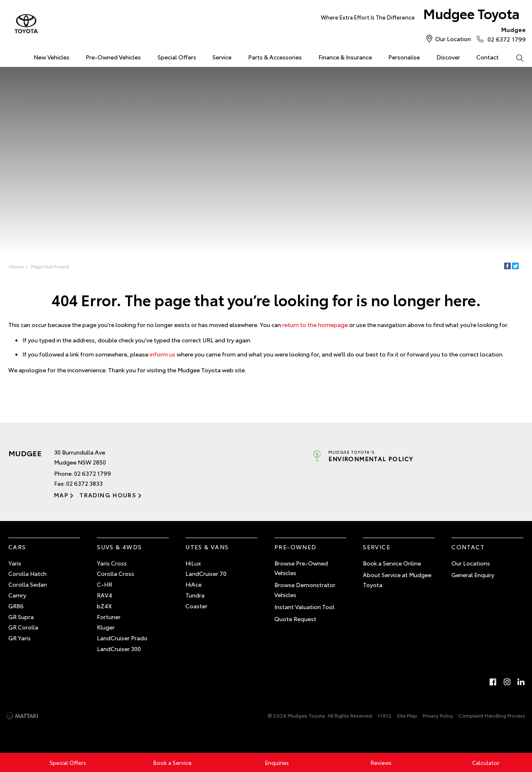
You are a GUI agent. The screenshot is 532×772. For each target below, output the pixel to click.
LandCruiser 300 (119, 649)
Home (9, 55)
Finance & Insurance (345, 57)
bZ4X (104, 606)
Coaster (196, 606)
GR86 (16, 606)
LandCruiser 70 (206, 573)
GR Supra (21, 617)
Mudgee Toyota (420, 15)
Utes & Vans (207, 547)
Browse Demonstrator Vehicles (305, 590)
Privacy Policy (438, 715)
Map (61, 495)
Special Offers (177, 57)
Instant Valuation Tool (304, 607)
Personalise (404, 57)
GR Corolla (23, 627)
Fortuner (109, 617)
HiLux (193, 563)
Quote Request (295, 619)
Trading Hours (108, 495)
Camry (17, 595)
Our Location (453, 39)
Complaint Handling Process (492, 715)
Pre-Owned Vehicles (113, 57)
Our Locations (471, 563)
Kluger (106, 627)
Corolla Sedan (28, 584)
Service (222, 57)
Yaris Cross (112, 563)
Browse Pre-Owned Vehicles (301, 568)
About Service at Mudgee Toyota (397, 580)
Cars (17, 547)
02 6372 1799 (505, 34)
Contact (488, 57)
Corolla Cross (116, 573)
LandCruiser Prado (122, 638)
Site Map (407, 715)
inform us (163, 354)
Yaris (15, 563)
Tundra (195, 595)
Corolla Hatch (27, 573)
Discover (448, 57)
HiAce (193, 584)
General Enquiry (473, 575)
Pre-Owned (296, 547)
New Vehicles (52, 57)
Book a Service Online (392, 563)
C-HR (105, 584)
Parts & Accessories (275, 57)
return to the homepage (315, 325)
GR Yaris (20, 638)
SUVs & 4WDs (119, 547)
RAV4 (105, 595)
